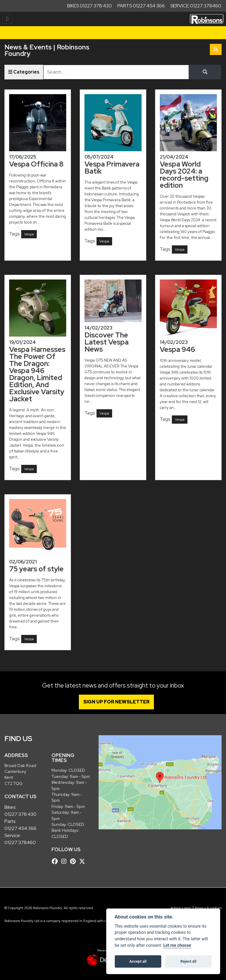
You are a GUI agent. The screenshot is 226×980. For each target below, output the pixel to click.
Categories (24, 72)
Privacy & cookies (208, 908)
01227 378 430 (20, 814)
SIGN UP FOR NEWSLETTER (117, 702)
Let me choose (177, 945)
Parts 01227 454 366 (141, 6)
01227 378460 (20, 842)
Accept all (138, 961)
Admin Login (181, 908)
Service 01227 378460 (196, 6)
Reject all (188, 961)
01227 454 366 (20, 828)
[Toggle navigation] (7, 19)
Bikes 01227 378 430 (89, 6)
